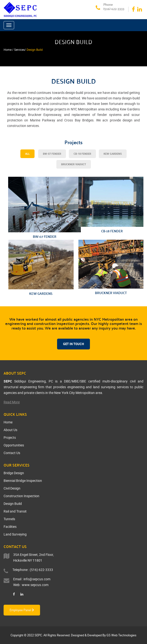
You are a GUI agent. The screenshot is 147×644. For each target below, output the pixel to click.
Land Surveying (15, 534)
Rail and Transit (15, 511)
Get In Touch (73, 344)
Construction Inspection (21, 496)
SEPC (38, 635)
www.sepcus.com (35, 585)
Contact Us (12, 453)
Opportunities (14, 445)
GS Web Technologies (121, 635)
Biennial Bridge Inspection (23, 481)
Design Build (13, 504)
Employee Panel (22, 610)
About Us (10, 430)
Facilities (10, 527)
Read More (12, 402)
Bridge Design (14, 473)
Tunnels (9, 519)
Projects (10, 437)
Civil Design (12, 488)
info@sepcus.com (37, 579)
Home (8, 422)
